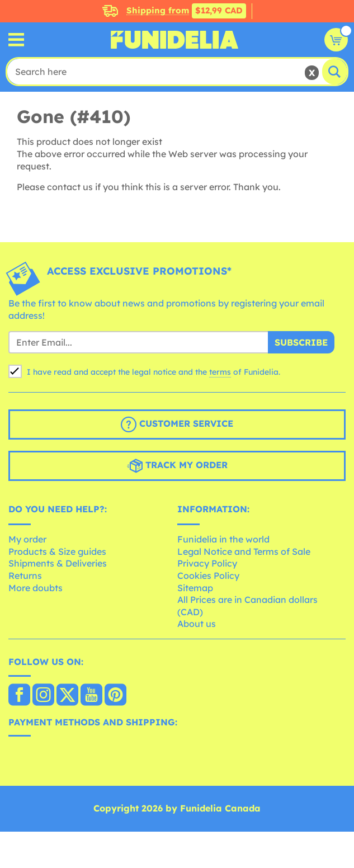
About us (197, 624)
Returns (25, 575)
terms (220, 372)
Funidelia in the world (223, 539)
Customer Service (177, 424)
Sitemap (195, 588)
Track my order (177, 466)
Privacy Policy (207, 563)
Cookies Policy (208, 575)
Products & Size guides (57, 551)
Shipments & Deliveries (58, 563)
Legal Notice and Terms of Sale (244, 551)
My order (27, 539)
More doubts (36, 588)
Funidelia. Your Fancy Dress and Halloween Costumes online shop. (174, 40)
